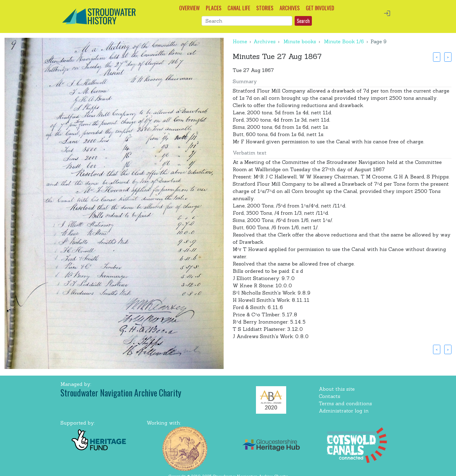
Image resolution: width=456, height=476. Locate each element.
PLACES (214, 8)
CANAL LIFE (239, 8)
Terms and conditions (345, 403)
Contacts (330, 396)
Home (240, 41)
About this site (337, 389)
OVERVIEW (189, 8)
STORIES (265, 8)
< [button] (437, 57)
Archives (265, 41)
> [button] (448, 57)
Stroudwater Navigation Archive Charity (121, 393)
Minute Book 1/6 (344, 41)
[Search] (247, 21)
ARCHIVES (290, 8)
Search (303, 21)
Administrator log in (344, 411)
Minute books (300, 41)
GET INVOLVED (320, 8)
